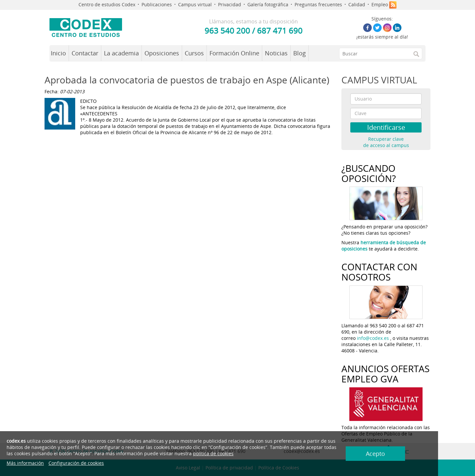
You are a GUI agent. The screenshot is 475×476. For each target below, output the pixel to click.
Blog (300, 53)
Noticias (276, 53)
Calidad (357, 4)
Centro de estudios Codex (107, 4)
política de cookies (161, 453)
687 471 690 (280, 30)
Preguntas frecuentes (318, 4)
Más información (25, 463)
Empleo (380, 4)
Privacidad (230, 4)
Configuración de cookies (76, 463)
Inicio (58, 53)
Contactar (85, 53)
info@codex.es (373, 338)
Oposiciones (162, 53)
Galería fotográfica (268, 4)
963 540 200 (227, 30)
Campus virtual (195, 4)
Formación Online (234, 53)
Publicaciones (157, 4)
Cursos (194, 53)
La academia (121, 53)
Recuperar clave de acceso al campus (386, 142)
